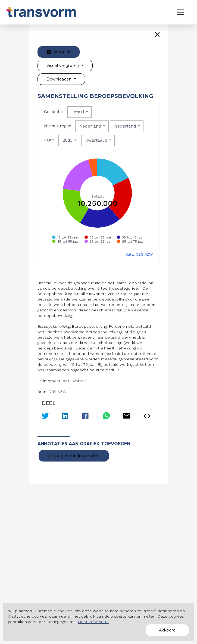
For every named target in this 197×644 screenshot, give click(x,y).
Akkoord (167, 630)
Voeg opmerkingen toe (74, 456)
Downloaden (60, 79)
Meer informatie (93, 622)
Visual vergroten (63, 66)
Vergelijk (59, 52)
